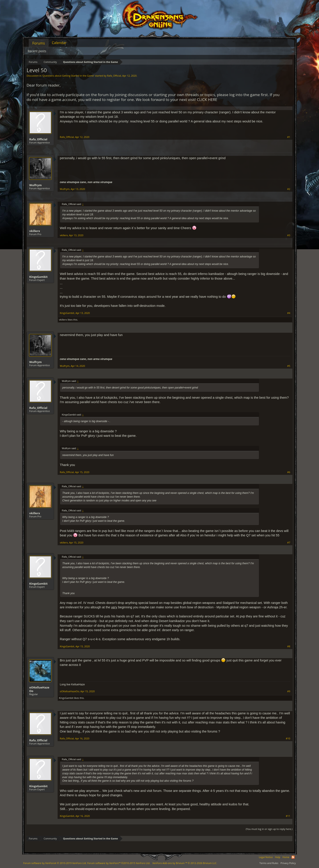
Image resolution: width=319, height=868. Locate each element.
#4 (289, 313)
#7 (289, 543)
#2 (289, 189)
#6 (289, 472)
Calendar (59, 43)
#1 (289, 137)
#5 (289, 366)
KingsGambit (38, 277)
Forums (39, 43)
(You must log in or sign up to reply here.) (269, 829)
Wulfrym (35, 185)
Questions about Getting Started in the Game (68, 76)
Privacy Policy (288, 863)
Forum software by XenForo (55, 863)
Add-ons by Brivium (185, 863)
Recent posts (37, 51)
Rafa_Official (114, 76)
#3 (289, 235)
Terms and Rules (269, 863)
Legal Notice (266, 857)
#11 (288, 816)
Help (278, 857)
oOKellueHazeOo (39, 689)
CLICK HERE (207, 100)
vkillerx (35, 231)
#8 (289, 646)
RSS (293, 857)
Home (286, 857)
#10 (288, 738)
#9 (289, 691)
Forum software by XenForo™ (119, 863)
